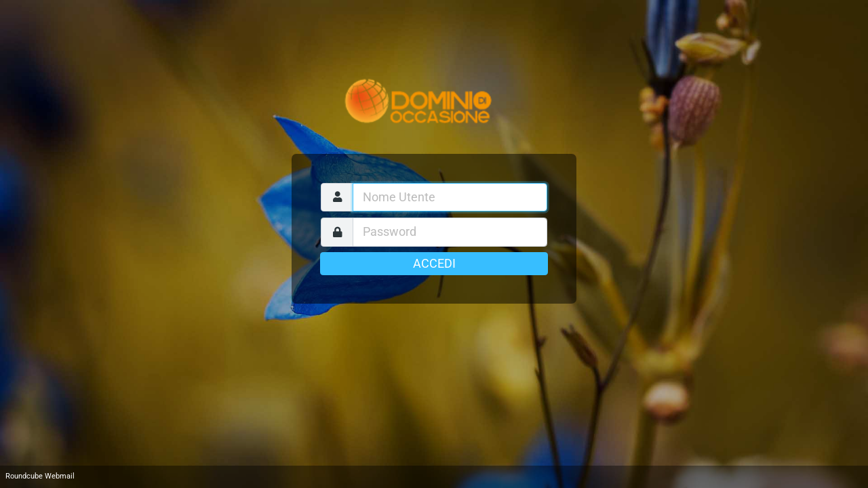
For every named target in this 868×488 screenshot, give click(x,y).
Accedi (434, 264)
